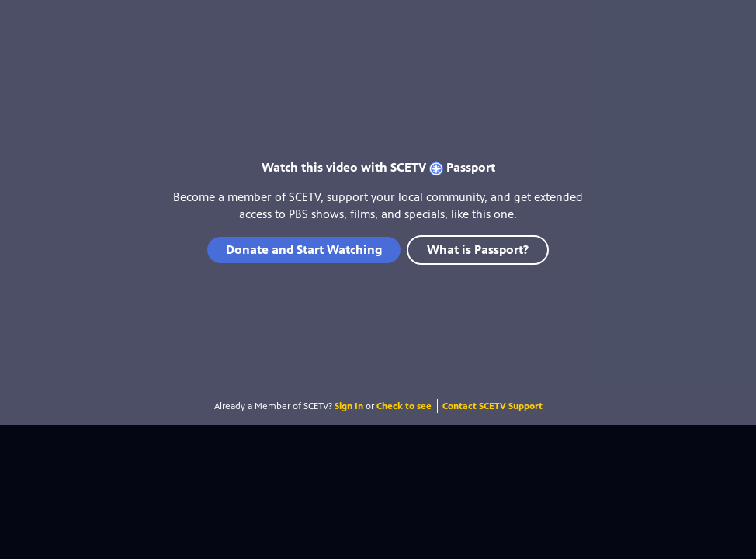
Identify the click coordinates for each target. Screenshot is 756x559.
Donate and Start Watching (304, 250)
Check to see (404, 406)
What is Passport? (478, 250)
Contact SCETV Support (492, 406)
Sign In (349, 406)
